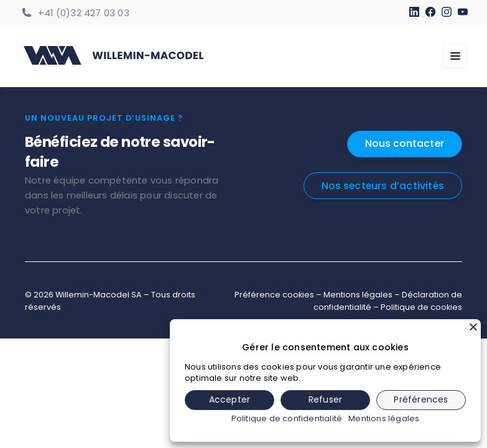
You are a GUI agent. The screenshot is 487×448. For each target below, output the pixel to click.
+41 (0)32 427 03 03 (84, 13)
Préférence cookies (274, 295)
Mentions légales (358, 295)
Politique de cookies (421, 307)
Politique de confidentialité (287, 419)
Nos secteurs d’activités (382, 186)
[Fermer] (473, 327)
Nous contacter (404, 143)
